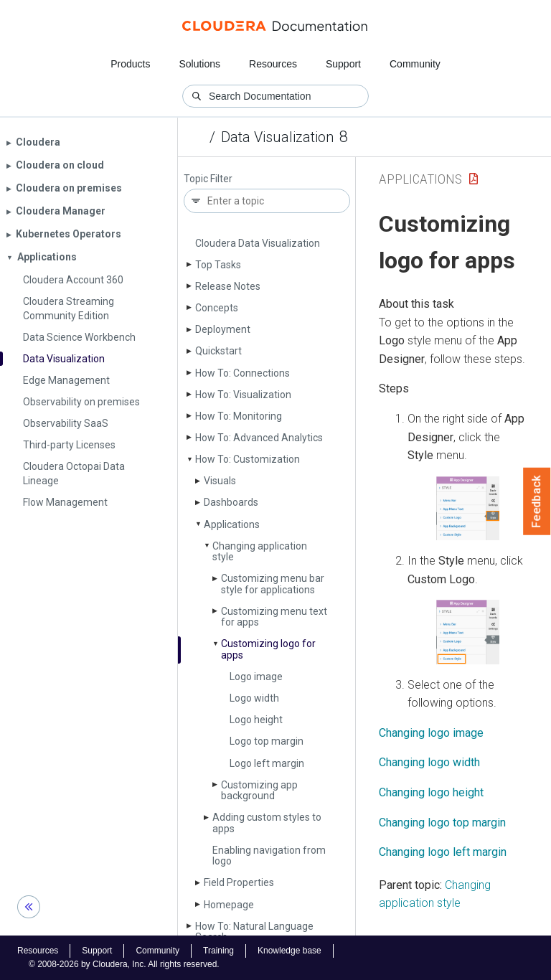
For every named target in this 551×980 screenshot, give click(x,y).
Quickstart (218, 351)
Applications (232, 524)
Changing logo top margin (442, 823)
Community (415, 64)
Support (343, 64)
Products (130, 64)
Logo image (256, 677)
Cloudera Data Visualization (258, 243)
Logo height (256, 720)
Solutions (199, 64)
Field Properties (239, 882)
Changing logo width (429, 762)
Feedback (537, 501)
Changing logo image (431, 733)
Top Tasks (218, 265)
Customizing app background (259, 790)
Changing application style (260, 551)
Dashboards (231, 502)
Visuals (220, 481)
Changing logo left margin (443, 852)
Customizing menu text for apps (274, 617)
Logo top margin (267, 741)
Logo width (254, 698)
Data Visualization (277, 137)
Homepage (229, 905)
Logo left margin (267, 763)
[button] (468, 508)
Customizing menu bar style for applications (273, 584)
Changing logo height (431, 792)
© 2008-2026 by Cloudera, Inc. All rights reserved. (124, 964)
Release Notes (228, 286)
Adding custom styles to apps (267, 823)
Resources (273, 64)
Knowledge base (289, 951)
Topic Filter (208, 179)
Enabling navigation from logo (269, 856)
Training (218, 951)
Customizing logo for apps (268, 649)
